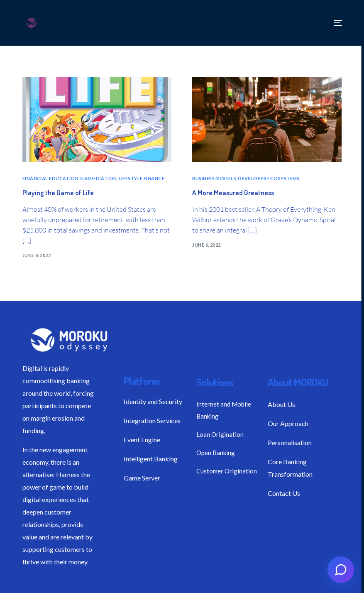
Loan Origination (220, 434)
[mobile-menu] (336, 23)
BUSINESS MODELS (214, 178)
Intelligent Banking (151, 459)
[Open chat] (341, 570)
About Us (281, 404)
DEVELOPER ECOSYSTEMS (269, 178)
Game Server (142, 478)
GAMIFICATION (98, 178)
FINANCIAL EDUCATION (50, 178)
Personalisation (290, 442)
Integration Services (152, 420)
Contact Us (284, 493)
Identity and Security (153, 401)
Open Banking (216, 453)
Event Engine (142, 440)
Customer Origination (227, 471)
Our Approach (288, 423)
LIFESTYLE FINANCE (142, 178)
